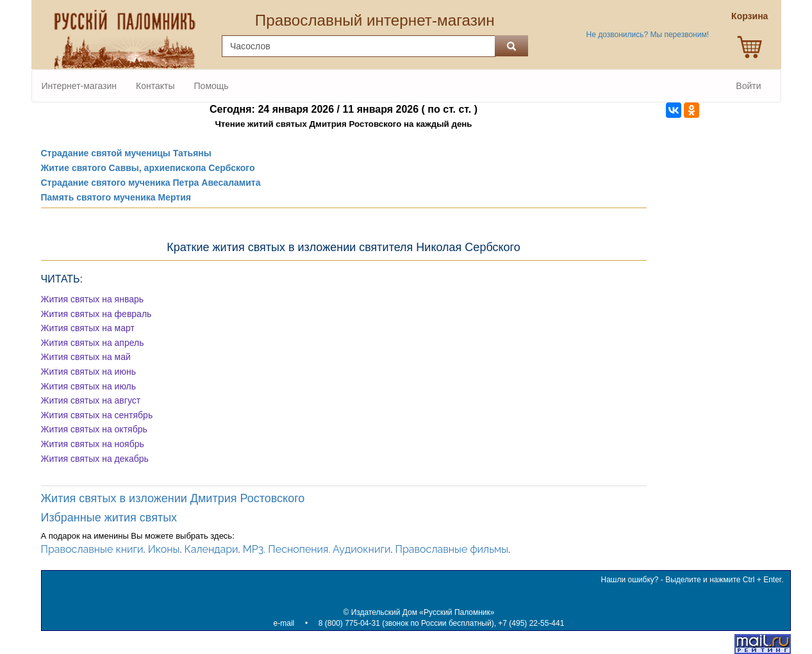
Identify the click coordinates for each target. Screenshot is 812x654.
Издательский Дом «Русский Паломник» (423, 612)
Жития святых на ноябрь (93, 444)
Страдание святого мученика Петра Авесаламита (151, 183)
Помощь (211, 86)
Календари (211, 549)
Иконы (164, 549)
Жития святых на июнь (88, 372)
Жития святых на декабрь (95, 459)
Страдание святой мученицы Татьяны (126, 153)
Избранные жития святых (109, 518)
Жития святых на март (88, 328)
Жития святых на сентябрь (97, 415)
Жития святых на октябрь (94, 429)
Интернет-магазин (79, 86)
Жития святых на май (86, 357)
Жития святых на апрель (93, 343)
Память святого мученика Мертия (116, 197)
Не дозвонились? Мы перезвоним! (648, 35)
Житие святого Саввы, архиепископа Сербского (148, 168)
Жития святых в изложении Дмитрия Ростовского (173, 498)
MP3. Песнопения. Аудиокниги (317, 549)
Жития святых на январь (93, 299)
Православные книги (92, 549)
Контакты (155, 86)
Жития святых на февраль (96, 314)
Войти (748, 86)
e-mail (284, 623)
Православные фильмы (452, 549)
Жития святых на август (91, 400)
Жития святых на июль (89, 386)
